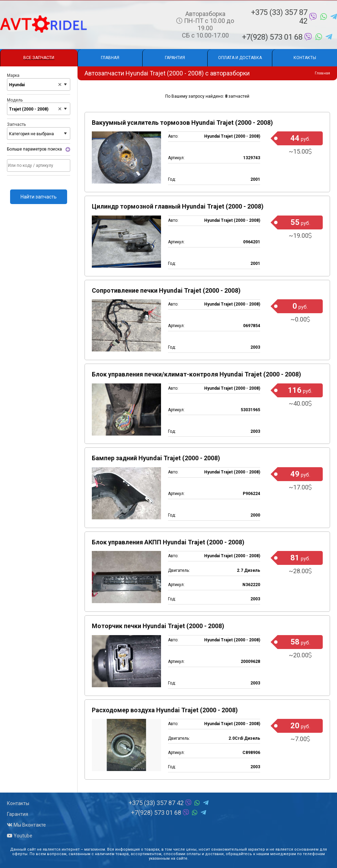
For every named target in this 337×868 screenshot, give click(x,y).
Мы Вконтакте (26, 825)
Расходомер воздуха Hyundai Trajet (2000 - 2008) (165, 710)
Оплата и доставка (240, 58)
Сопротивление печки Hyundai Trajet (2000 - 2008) (166, 290)
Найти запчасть (39, 197)
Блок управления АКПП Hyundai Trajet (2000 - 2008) (168, 542)
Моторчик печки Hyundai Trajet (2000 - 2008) (158, 626)
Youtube (20, 836)
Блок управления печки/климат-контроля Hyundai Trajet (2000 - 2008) (196, 374)
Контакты (305, 58)
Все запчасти (39, 58)
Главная (110, 58)
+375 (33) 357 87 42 (294, 17)
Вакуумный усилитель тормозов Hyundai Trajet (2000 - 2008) (182, 123)
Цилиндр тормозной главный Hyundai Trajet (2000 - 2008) (178, 206)
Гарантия (175, 58)
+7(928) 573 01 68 (287, 37)
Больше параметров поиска (34, 149)
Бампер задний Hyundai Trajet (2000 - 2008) (156, 458)
